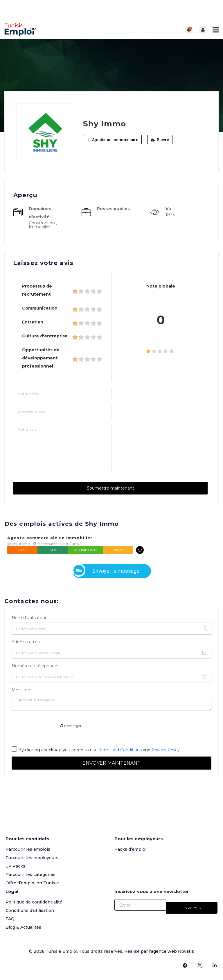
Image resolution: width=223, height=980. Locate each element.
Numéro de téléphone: (35, 666)
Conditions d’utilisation (30, 910)
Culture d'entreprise (45, 336)
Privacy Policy (166, 750)
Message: (21, 690)
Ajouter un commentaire (112, 140)
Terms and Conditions (120, 750)
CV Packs (15, 866)
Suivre (160, 140)
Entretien (33, 322)
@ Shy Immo (18, 544)
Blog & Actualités (23, 927)
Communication (40, 308)
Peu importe (85, 550)
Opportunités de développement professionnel (41, 358)
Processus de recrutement (37, 290)
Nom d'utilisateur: (29, 618)
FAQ (10, 919)
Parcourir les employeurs (32, 858)
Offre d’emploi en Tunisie (32, 883)
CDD (23, 550)
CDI (53, 550)
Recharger (71, 726)
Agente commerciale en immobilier (50, 538)
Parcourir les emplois (28, 849)
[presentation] (56, 726)
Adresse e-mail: (27, 642)
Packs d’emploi (130, 849)
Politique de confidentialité (34, 902)
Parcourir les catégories (30, 874)
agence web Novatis (172, 951)
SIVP (118, 550)
